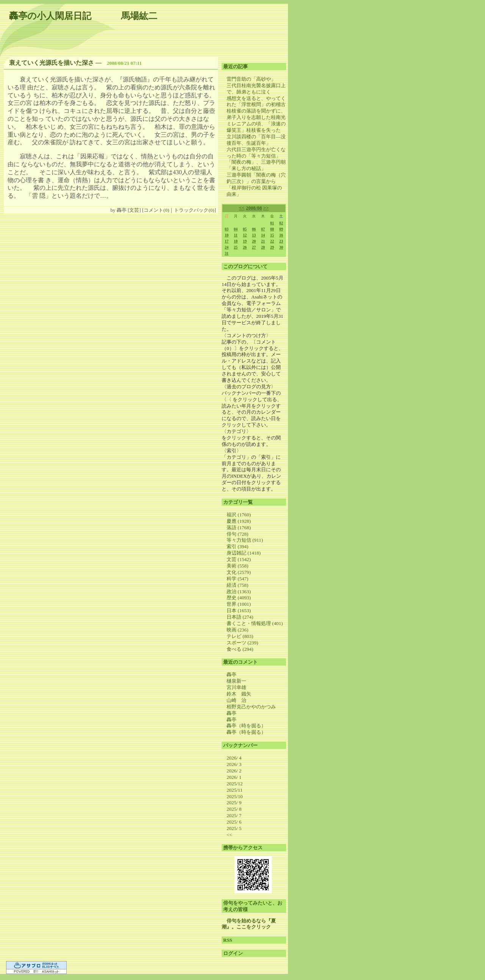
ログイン (233, 953)
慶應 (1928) (239, 521)
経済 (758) (237, 585)
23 (281, 241)
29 (272, 247)
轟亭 (232, 674)
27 (254, 247)
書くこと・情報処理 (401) (255, 623)
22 (272, 241)
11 (235, 235)
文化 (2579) (239, 572)
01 (272, 223)
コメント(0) (156, 210)
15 (272, 235)
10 (227, 235)
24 (227, 247)
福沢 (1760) (239, 515)
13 (254, 235)
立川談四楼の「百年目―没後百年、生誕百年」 (256, 140)
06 (254, 229)
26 (245, 247)
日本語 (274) (240, 617)
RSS (228, 940)
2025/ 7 (234, 815)
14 (263, 235)
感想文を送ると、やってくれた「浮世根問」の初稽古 (256, 102)
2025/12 (235, 784)
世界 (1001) (239, 604)
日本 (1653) (239, 610)
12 (245, 235)
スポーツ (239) (242, 643)
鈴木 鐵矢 (239, 694)
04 (236, 229)
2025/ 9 (234, 803)
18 (236, 241)
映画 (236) (237, 630)
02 (281, 223)
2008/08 (254, 208)
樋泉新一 (236, 681)
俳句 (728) (237, 534)
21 (263, 241)
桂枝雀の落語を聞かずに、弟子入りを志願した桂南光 (256, 114)
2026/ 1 (234, 777)
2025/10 (235, 796)
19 (245, 241)
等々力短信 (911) (245, 540)
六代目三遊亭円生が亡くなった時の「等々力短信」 (256, 153)
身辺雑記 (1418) (244, 553)
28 (263, 247)
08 (272, 229)
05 (245, 229)
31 (227, 253)
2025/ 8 (234, 809)
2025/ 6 (234, 822)
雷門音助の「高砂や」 (251, 79)
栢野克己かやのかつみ (251, 707)
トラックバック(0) (194, 210)
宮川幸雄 (236, 687)
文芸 (134, 210)
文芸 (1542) (239, 559)
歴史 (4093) (239, 598)
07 (263, 229)
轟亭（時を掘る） (246, 726)
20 (254, 241)
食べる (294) (240, 649)
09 (281, 229)
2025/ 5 (234, 828)
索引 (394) (237, 546)
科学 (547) (237, 579)
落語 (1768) (239, 528)
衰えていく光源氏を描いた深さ (52, 63)
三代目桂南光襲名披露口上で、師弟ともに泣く (256, 89)
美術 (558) (237, 566)
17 (227, 241)
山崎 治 (236, 700)
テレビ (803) (240, 636)
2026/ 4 (234, 758)
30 (281, 247)
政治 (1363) (239, 592)
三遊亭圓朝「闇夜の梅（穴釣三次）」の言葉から (256, 178)
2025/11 (235, 790)
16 (281, 235)
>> (266, 208)
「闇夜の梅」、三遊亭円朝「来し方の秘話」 (256, 165)
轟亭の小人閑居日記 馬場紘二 (83, 16)
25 (236, 247)
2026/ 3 (234, 764)
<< (242, 208)
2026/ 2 (234, 771)
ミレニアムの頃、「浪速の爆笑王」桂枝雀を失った (256, 127)
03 (227, 229)
